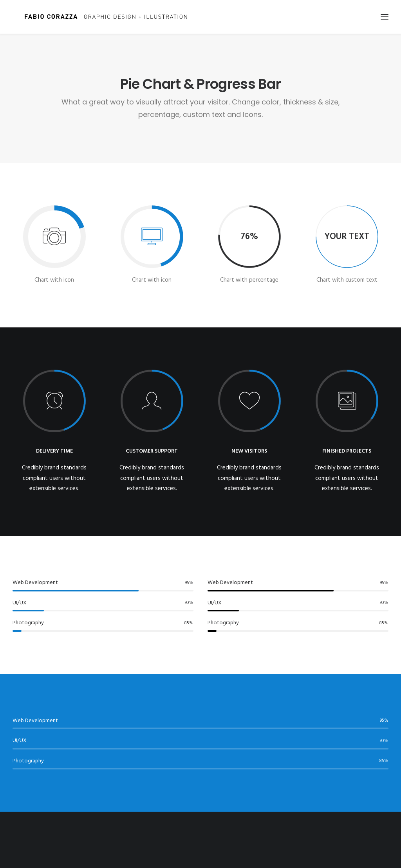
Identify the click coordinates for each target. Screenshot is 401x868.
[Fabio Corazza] (99, 17)
